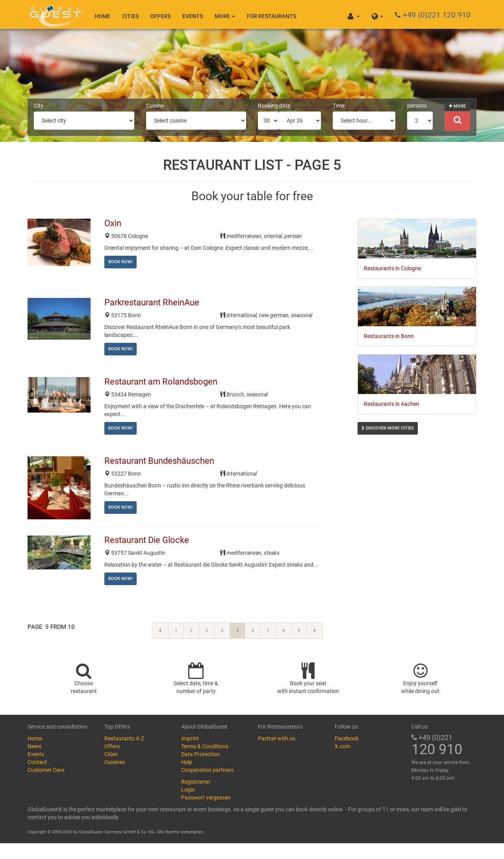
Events (193, 16)
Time (339, 106)
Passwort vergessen (206, 798)
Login (188, 790)
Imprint (190, 738)
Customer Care (46, 770)
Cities (130, 16)
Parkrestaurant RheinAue (153, 302)
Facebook (347, 738)
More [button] (225, 16)
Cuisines (115, 762)
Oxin (114, 223)
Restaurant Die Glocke (148, 540)
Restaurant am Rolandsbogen (162, 382)
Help (187, 762)
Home (102, 16)
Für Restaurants (271, 16)
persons (417, 106)
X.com (343, 746)
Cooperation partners (207, 770)
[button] (377, 14)
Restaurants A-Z (124, 738)
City (39, 106)
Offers (160, 16)
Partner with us (277, 738)
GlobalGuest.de (55, 14)
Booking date (274, 106)
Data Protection (200, 754)
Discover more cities (388, 428)
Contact (37, 762)
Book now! (120, 262)
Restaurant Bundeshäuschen (160, 461)
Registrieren (196, 782)
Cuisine (155, 106)
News (34, 746)
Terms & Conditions (205, 746)
